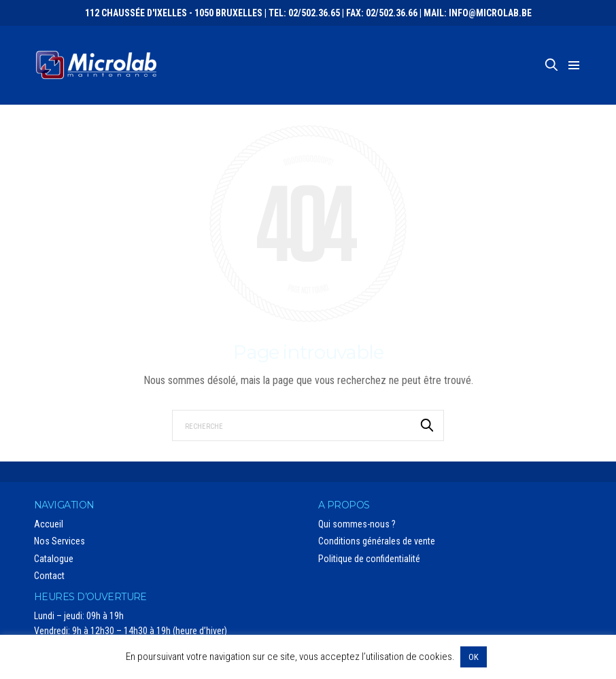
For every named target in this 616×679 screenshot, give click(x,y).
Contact (49, 576)
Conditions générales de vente (377, 541)
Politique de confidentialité (369, 559)
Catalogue (54, 559)
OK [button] (474, 657)
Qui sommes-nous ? (357, 524)
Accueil (49, 524)
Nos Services (59, 541)
